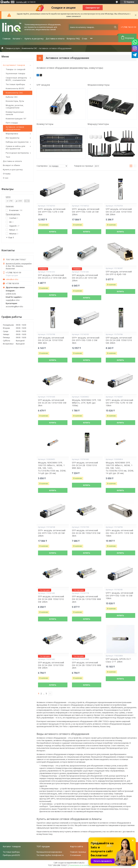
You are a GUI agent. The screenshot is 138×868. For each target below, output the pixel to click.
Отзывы (7, 174)
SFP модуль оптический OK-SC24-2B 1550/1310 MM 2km (87, 665)
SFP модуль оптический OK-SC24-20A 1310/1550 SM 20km (51, 665)
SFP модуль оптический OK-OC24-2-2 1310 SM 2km (52, 277)
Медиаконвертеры (99, 85)
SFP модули (43, 85)
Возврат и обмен (12, 165)
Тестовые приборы (15, 84)
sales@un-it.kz (12, 279)
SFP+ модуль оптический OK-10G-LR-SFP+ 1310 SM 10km (119, 533)
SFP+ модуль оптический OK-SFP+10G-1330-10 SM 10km (119, 596)
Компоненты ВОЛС (15, 88)
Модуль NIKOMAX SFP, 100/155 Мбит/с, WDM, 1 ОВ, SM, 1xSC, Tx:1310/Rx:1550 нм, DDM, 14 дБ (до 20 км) (52, 468)
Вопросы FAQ (73, 39)
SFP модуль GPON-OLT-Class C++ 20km (119, 660)
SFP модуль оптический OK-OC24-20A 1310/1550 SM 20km (119, 212)
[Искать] (115, 27)
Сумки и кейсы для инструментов (15, 147)
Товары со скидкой (16, 69)
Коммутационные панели (15, 113)
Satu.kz (81, 863)
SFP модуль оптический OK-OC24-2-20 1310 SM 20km (85, 278)
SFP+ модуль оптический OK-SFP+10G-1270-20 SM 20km (52, 533)
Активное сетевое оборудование (15, 128)
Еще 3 (11, 237)
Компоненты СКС (30, 48)
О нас (85, 39)
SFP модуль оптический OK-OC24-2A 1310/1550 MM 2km (51, 340)
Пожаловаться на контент (80, 865)
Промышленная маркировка (49, 852)
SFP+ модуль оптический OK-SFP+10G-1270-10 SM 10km (119, 403)
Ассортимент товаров (14, 65)
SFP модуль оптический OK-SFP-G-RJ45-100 (119, 273)
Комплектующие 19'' (16, 119)
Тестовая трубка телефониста (50, 855)
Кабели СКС (12, 97)
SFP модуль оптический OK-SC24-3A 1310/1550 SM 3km (52, 403)
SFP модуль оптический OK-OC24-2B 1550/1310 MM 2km (85, 465)
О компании (75, 855)
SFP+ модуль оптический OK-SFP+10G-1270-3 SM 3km (52, 212)
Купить (53, 232)
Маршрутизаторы (98, 124)
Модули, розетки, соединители (15, 107)
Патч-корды (12, 123)
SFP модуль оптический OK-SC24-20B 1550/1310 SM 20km (51, 599)
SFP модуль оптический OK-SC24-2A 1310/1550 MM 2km (86, 599)
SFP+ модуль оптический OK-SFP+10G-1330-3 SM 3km (86, 340)
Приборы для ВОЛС (12, 855)
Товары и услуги (12, 48)
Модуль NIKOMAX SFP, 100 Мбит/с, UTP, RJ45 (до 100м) (87, 403)
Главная (6, 39)
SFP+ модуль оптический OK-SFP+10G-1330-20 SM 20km (86, 212)
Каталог (17, 39)
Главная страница (78, 852)
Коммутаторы (45, 124)
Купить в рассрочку (34, 39)
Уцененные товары (15, 73)
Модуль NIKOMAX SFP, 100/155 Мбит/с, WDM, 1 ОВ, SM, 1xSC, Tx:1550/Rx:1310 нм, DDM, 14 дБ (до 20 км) (120, 468)
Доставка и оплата (55, 39)
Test (8, 157)
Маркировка (12, 134)
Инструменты (13, 138)
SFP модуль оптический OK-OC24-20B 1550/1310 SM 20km (119, 340)
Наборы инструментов (17, 142)
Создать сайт (21, 2)
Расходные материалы (17, 153)
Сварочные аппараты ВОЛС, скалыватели (16, 79)
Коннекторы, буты (15, 101)
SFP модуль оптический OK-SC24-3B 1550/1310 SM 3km (86, 533)
